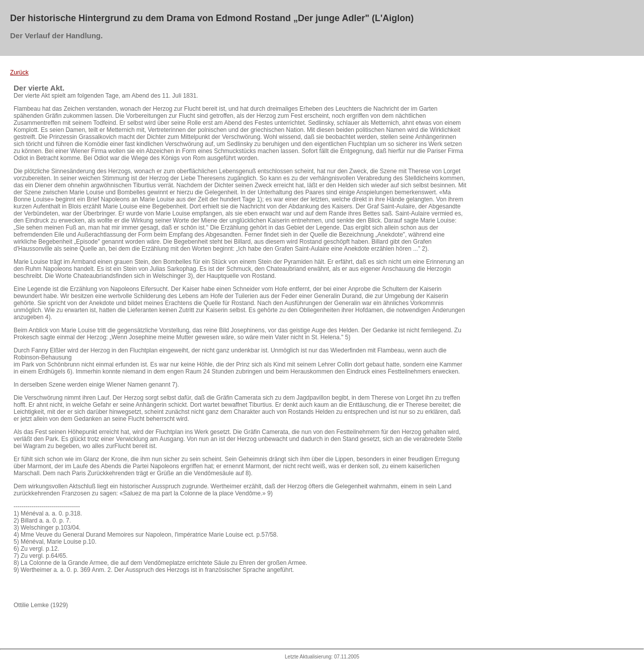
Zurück (19, 72)
